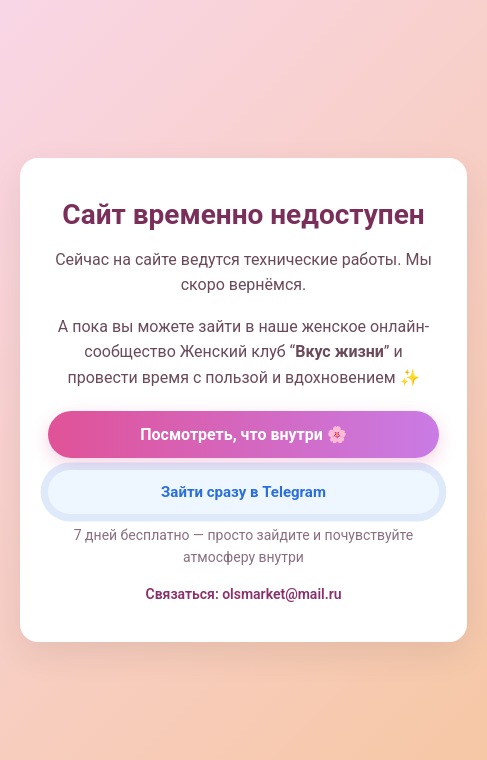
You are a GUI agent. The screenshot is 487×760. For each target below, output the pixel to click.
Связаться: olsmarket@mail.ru (244, 594)
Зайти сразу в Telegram (243, 492)
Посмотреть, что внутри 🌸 (243, 434)
